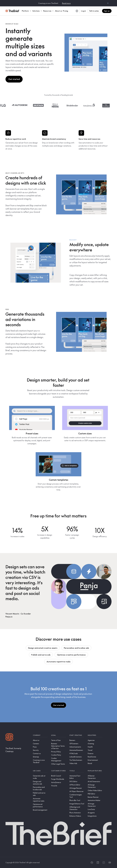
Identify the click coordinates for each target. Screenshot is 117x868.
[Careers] (40, 744)
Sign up (107, 11)
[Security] (40, 750)
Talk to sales (94, 11)
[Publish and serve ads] (40, 794)
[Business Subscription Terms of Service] (58, 746)
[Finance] (95, 753)
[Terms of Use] (58, 740)
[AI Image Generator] (95, 805)
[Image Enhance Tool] (77, 804)
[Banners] (77, 740)
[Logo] (9, 737)
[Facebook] (92, 863)
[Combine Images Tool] (77, 796)
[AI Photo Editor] (77, 785)
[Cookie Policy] (58, 755)
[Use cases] (40, 771)
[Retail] (95, 763)
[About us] (40, 740)
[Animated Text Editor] (77, 777)
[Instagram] (104, 863)
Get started (14, 79)
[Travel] (95, 750)
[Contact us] (40, 753)
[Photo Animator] (77, 813)
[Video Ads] (77, 763)
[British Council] (58, 776)
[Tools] (77, 771)
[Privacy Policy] (58, 752)
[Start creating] (77, 735)
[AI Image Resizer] (77, 788)
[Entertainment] (95, 760)
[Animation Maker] (95, 800)
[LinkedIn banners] (77, 757)
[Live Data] (95, 809)
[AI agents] (95, 813)
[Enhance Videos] (77, 816)
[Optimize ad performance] (40, 805)
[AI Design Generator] (95, 786)
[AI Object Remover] (77, 791)
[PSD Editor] (95, 794)
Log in (83, 11)
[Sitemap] (40, 757)
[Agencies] (95, 740)
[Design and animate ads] (40, 783)
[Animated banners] (77, 750)
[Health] (95, 747)
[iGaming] (95, 744)
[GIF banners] (77, 744)
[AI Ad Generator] (95, 781)
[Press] (40, 747)
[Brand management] (40, 810)
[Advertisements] (77, 747)
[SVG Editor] (77, 781)
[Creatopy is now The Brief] (40, 761)
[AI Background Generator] (77, 808)
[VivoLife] (58, 786)
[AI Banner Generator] (95, 777)
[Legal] (58, 735)
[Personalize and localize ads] (40, 788)
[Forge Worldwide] (58, 779)
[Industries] (95, 735)
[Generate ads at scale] (40, 777)
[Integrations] (95, 816)
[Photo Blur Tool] (77, 800)
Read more (66, 3)
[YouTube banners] (77, 760)
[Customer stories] (58, 771)
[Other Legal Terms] (58, 764)
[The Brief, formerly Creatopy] (17, 750)
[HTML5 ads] (77, 753)
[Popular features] (95, 771)
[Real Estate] (95, 757)
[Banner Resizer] (95, 797)
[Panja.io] (18, 617)
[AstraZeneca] (58, 782)
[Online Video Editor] (95, 790)
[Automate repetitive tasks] (40, 800)
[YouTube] (110, 863)
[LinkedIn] (98, 863)
